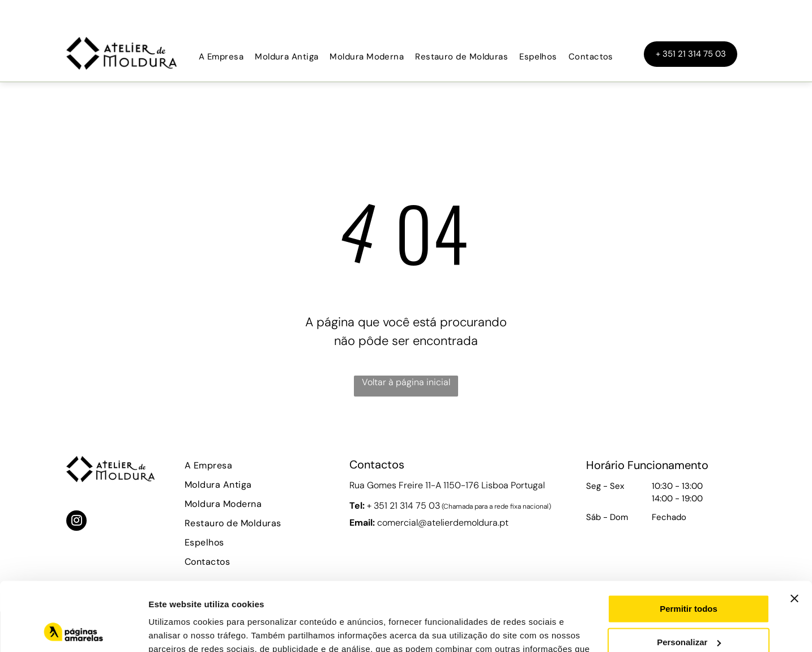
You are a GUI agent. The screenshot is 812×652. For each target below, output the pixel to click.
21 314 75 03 (415, 506)
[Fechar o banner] (794, 534)
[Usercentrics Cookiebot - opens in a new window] (73, 630)
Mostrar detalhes (183, 630)
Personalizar (689, 578)
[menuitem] (221, 57)
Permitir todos (689, 545)
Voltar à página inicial (406, 382)
